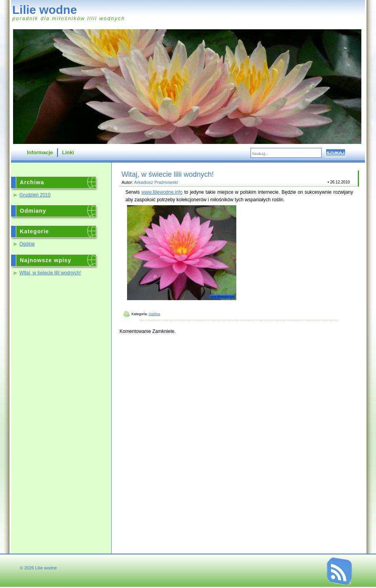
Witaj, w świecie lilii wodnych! (50, 273)
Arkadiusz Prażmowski (156, 182)
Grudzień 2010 (35, 195)
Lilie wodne (45, 10)
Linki (68, 152)
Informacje (40, 152)
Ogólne (27, 244)
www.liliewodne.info (162, 192)
